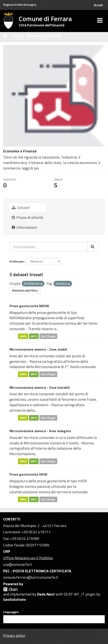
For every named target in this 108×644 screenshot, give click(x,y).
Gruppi (17, 36)
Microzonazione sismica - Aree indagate (40, 431)
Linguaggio (11, 612)
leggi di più (30, 168)
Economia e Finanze (45, 36)
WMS (23, 336)
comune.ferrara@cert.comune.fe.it (31, 577)
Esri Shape (48, 336)
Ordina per (17, 261)
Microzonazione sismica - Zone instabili (40, 387)
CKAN (10, 589)
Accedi (98, 5)
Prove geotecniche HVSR (28, 474)
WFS (34, 336)
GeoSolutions (15, 599)
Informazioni (24, 227)
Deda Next (46, 594)
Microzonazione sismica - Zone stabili (38, 349)
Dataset (21, 208)
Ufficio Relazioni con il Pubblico (28, 558)
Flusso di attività (27, 217)
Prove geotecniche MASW (29, 306)
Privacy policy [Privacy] (14, 635)
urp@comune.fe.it (17, 564)
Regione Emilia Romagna (20, 5)
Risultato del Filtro (25, 290)
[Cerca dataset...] (48, 247)
